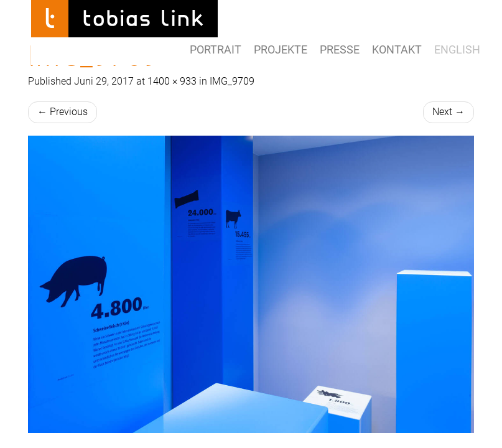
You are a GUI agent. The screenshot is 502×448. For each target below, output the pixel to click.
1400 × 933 (172, 81)
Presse (340, 49)
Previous (63, 112)
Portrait (216, 49)
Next (449, 112)
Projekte (281, 49)
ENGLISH (457, 49)
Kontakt (397, 49)
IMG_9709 (232, 81)
